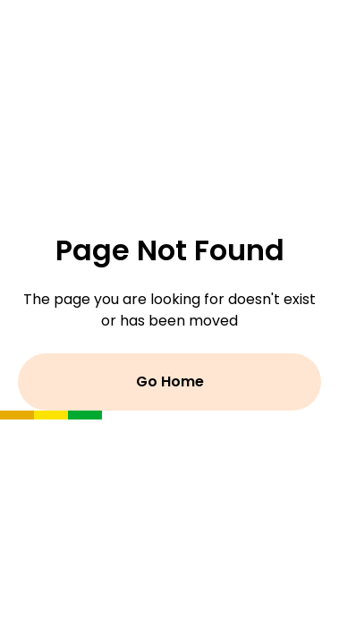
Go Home (170, 381)
